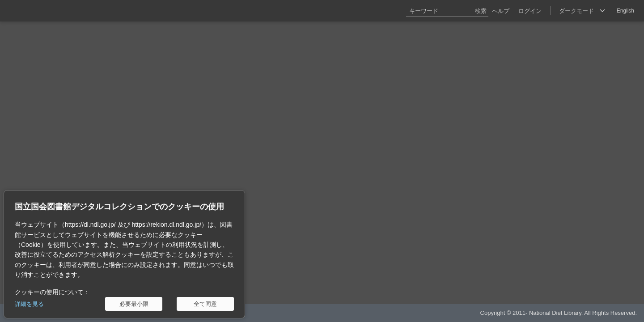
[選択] (582, 11)
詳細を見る (29, 304)
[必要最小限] (134, 304)
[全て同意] (205, 304)
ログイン (530, 11)
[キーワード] (447, 11)
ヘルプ (501, 11)
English (625, 11)
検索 (481, 11)
